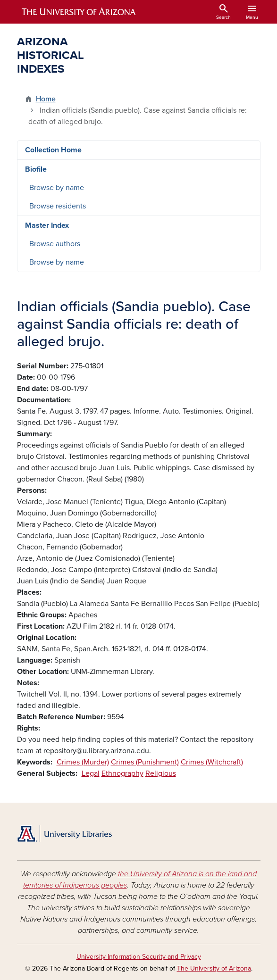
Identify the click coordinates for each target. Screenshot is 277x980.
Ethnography (122, 773)
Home (46, 99)
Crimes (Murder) (83, 762)
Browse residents (58, 206)
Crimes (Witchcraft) (212, 762)
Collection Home (53, 150)
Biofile (36, 169)
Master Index (47, 225)
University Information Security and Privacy (139, 957)
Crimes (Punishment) (145, 762)
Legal (91, 773)
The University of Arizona (214, 968)
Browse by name (57, 188)
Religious (161, 773)
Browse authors (55, 244)
